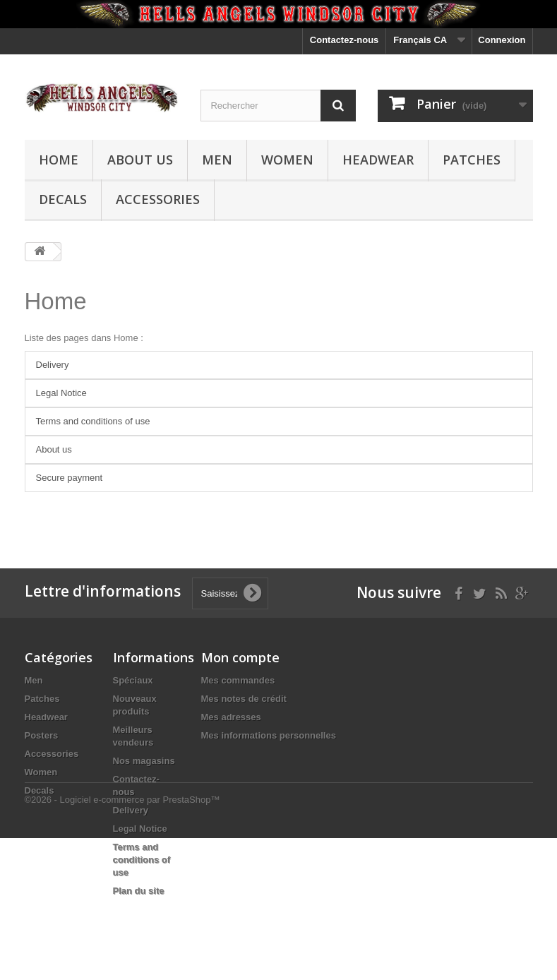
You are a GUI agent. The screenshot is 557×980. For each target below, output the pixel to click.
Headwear (378, 160)
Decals (63, 199)
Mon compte (240, 657)
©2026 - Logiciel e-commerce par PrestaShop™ (122, 942)
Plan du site (139, 891)
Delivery (53, 365)
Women (287, 160)
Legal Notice (61, 393)
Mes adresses (231, 717)
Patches (472, 160)
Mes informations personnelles (269, 735)
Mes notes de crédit (244, 699)
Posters (42, 735)
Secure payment (70, 478)
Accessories (158, 199)
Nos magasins (144, 761)
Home (59, 160)
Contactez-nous (345, 40)
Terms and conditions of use (93, 421)
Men (217, 160)
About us (140, 160)
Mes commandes (238, 680)
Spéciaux (133, 680)
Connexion (502, 40)
